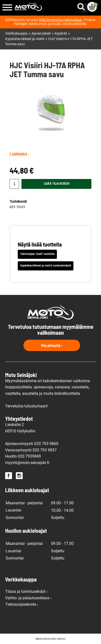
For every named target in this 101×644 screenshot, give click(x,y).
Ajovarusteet (41, 33)
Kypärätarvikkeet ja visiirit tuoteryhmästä (46, 266)
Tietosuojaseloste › (22, 604)
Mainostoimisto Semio (50, 639)
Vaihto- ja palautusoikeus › (28, 598)
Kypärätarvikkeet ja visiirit (25, 39)
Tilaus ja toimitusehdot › (26, 591)
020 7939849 (29, 456)
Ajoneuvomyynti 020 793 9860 (32, 444)
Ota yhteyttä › (52, 345)
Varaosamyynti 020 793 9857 (31, 450)
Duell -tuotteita (45, 254)
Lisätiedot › (19, 154)
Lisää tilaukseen (57, 184)
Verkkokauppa (16, 33)
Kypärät (61, 33)
